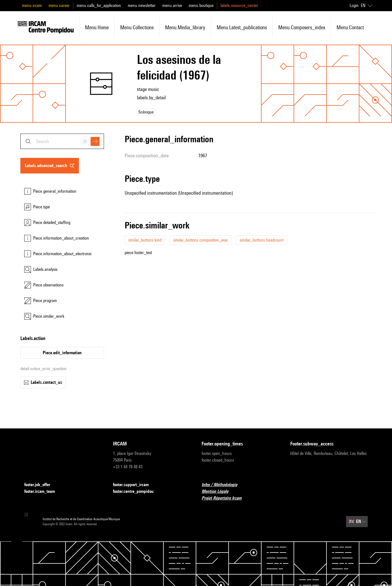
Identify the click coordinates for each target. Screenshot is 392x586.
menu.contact (350, 27)
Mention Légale (218, 492)
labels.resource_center (239, 5)
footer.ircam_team (43, 492)
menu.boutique (201, 5)
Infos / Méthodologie (223, 485)
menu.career (59, 5)
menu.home (97, 27)
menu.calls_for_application (99, 5)
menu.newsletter (142, 5)
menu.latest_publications (242, 27)
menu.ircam (32, 5)
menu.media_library (185, 27)
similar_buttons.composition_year (201, 240)
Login (354, 5)
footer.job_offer (41, 485)
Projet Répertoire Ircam (225, 498)
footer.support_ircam (134, 485)
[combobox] (62, 141)
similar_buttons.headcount (262, 240)
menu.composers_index (302, 27)
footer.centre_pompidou (137, 492)
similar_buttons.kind (145, 240)
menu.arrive (172, 5)
